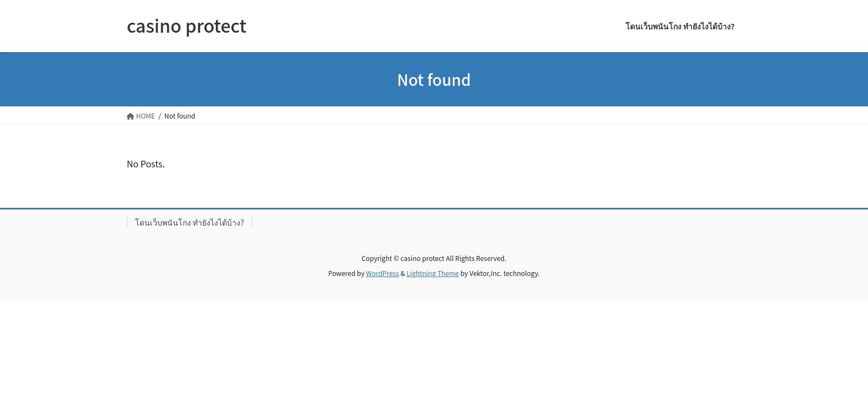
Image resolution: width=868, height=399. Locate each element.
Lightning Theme (433, 273)
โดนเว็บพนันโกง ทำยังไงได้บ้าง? (190, 222)
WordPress (383, 273)
